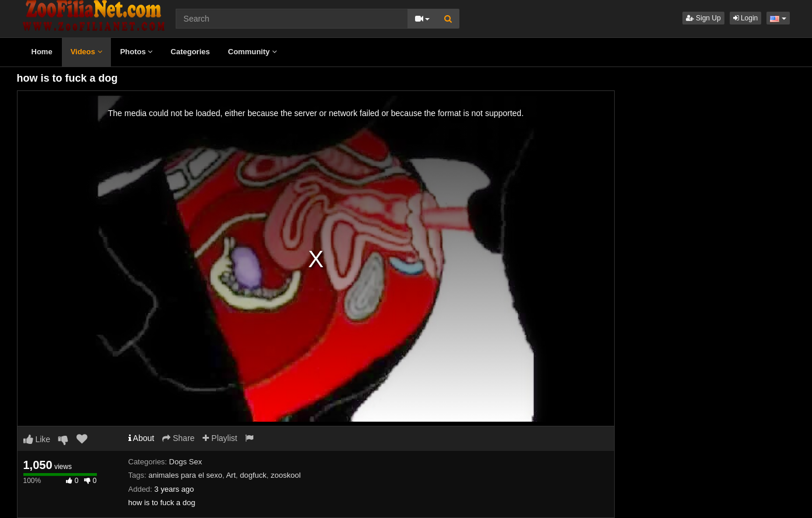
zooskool (286, 475)
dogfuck (253, 475)
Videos (86, 52)
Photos (137, 52)
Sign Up (703, 18)
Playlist (220, 438)
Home (42, 52)
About (142, 438)
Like (37, 439)
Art (231, 475)
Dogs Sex (186, 462)
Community (252, 52)
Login (746, 18)
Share (178, 438)
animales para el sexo (185, 475)
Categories (190, 52)
